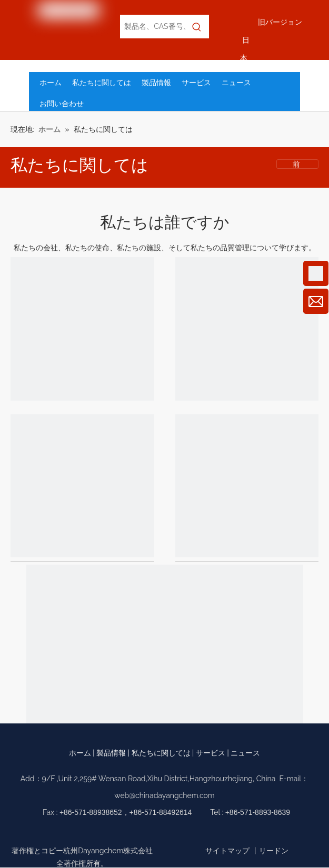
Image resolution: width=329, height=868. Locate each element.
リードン (274, 851)
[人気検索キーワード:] (197, 27)
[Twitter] (192, 834)
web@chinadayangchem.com (164, 795)
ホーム (80, 753)
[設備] (82, 488)
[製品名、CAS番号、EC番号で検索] (152, 27)
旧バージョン (280, 22)
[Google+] (156, 834)
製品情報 (111, 753)
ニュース (245, 753)
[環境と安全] (165, 705)
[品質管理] (247, 488)
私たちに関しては (161, 753)
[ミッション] (247, 331)
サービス (211, 753)
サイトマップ (227, 851)
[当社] (82, 331)
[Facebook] (137, 834)
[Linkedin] (173, 834)
